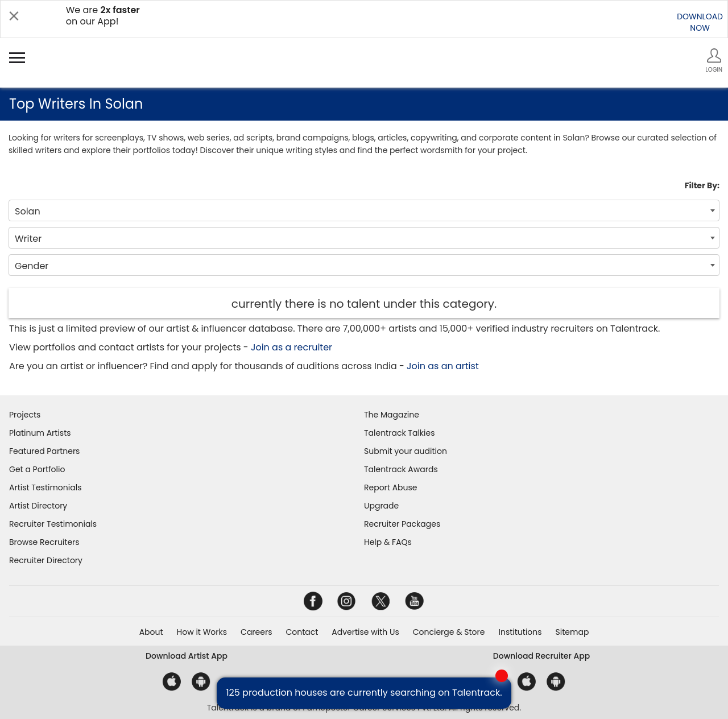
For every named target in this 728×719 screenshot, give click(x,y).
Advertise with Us (365, 632)
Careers (256, 632)
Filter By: (702, 185)
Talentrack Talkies (399, 433)
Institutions (520, 632)
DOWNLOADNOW (700, 22)
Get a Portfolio (37, 469)
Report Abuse (391, 487)
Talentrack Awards (401, 469)
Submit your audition (406, 451)
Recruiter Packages (402, 524)
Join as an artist (443, 366)
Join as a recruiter (291, 347)
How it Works (202, 632)
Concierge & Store (449, 632)
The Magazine (392, 415)
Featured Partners (44, 451)
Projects (25, 415)
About (151, 632)
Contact (302, 632)
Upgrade (381, 506)
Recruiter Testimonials (53, 524)
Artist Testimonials (45, 487)
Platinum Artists (40, 433)
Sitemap (572, 632)
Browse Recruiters (44, 542)
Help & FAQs (388, 542)
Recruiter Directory (46, 560)
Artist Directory (38, 506)
